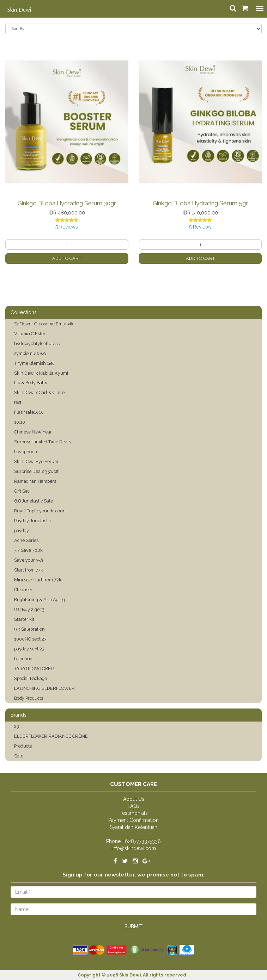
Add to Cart (67, 258)
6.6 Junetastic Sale (34, 501)
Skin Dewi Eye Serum (36, 461)
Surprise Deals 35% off (36, 471)
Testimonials (134, 813)
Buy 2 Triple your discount (41, 511)
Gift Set (22, 491)
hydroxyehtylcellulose (37, 344)
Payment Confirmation (133, 820)
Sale (19, 756)
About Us (134, 799)
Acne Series (26, 540)
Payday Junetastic (32, 521)
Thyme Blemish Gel (34, 363)
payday (22, 530)
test (18, 402)
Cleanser (23, 590)
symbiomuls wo (30, 353)
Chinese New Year (33, 432)
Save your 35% (29, 560)
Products (23, 746)
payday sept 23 (29, 649)
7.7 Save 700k (28, 550)
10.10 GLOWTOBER (34, 669)
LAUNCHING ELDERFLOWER (44, 688)
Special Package (31, 678)
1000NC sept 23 (30, 639)
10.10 (20, 422)
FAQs (134, 806)
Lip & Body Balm (31, 383)
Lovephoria (26, 452)
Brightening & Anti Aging (40, 600)
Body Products (29, 698)
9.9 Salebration (29, 629)
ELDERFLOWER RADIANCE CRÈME (51, 736)
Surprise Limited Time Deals (43, 442)
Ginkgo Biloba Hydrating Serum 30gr (67, 203)
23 (17, 726)
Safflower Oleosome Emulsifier (45, 324)
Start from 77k (29, 570)
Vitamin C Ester (30, 334)
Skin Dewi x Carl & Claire (39, 392)
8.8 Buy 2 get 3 (29, 609)
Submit (133, 926)
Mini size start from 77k (38, 580)
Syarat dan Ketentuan (133, 827)
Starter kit (24, 619)
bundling (23, 659)
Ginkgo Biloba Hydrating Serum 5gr (200, 203)
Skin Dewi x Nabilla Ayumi (41, 373)
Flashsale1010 (29, 412)
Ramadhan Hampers (35, 481)
